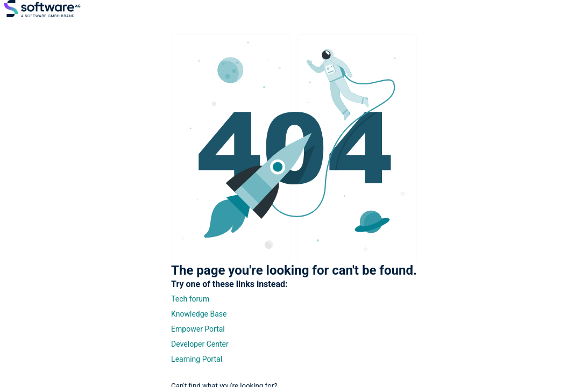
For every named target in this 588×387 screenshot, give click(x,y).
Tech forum (190, 299)
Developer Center (200, 344)
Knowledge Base (199, 314)
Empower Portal (198, 329)
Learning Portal (197, 359)
